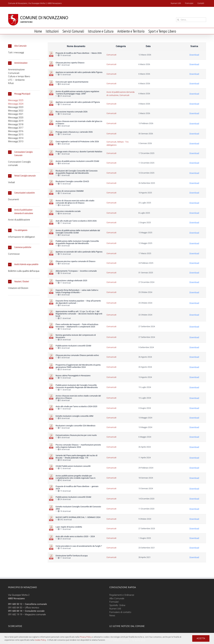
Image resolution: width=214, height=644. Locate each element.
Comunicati (14, 73)
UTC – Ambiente (16, 80)
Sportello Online (117, 605)
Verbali (11, 182)
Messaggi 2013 (16, 141)
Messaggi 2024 (16, 104)
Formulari (114, 602)
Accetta (201, 638)
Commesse (14, 254)
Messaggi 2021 (16, 114)
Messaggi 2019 (16, 121)
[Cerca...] (191, 20)
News (112, 616)
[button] (24, 46)
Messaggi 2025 (16, 100)
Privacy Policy (86, 637)
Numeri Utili (115, 609)
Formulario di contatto (120, 612)
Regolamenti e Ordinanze (122, 595)
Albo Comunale (117, 598)
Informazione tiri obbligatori (21, 237)
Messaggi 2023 (16, 107)
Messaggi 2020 (16, 118)
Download (194, 55)
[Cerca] (178, 20)
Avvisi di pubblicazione (19, 220)
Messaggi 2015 (16, 135)
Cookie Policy (40, 640)
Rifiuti (11, 83)
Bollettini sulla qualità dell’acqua (24, 271)
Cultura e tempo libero (19, 76)
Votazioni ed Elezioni (18, 288)
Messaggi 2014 (16, 138)
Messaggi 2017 (16, 128)
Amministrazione (16, 70)
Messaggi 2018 (16, 124)
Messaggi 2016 (16, 131)
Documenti (13, 199)
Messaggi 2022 (16, 111)
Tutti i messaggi (16, 53)
